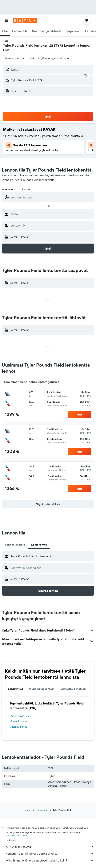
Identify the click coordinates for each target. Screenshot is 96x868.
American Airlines (21, 716)
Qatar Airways (19, 721)
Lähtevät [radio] (26, 189)
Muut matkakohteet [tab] (42, 689)
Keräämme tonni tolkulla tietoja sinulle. (50, 853)
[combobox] (15, 58)
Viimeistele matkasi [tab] (73, 689)
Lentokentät (42, 810)
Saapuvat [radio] (8, 189)
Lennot (28, 810)
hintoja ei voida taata (16, 835)
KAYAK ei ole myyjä (50, 847)
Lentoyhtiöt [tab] (15, 689)
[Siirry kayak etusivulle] (25, 20)
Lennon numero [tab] (15, 545)
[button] (6, 20)
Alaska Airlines (19, 727)
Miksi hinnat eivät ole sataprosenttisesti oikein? (50, 860)
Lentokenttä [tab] (39, 545)
